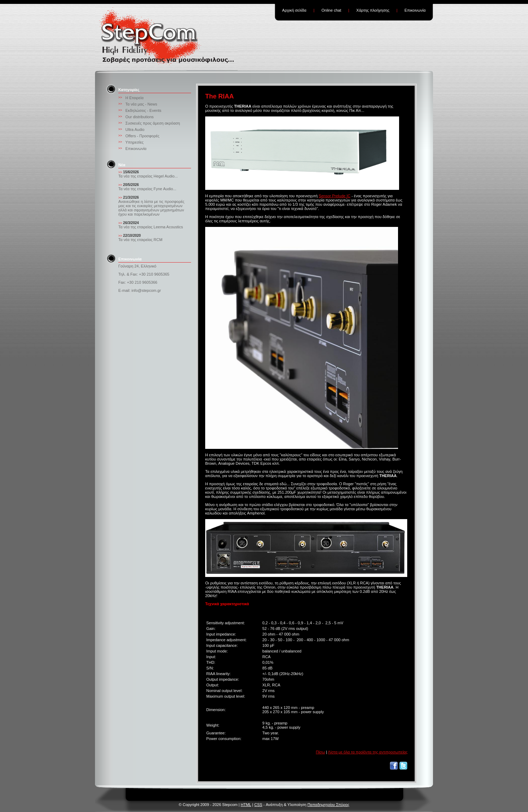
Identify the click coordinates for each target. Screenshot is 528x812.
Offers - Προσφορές (142, 136)
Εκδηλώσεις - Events (143, 110)
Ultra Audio (135, 130)
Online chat (331, 10)
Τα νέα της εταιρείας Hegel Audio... (148, 176)
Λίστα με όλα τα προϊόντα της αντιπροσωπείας (368, 752)
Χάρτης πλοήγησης (373, 10)
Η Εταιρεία (134, 98)
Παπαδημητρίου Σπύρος (328, 805)
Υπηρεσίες (135, 142)
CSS (258, 805)
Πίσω (320, 752)
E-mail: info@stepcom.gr (140, 290)
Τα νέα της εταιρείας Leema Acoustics (151, 227)
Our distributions (140, 117)
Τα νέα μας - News (141, 104)
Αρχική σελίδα (294, 10)
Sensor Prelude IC (334, 196)
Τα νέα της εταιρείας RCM (140, 240)
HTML (246, 805)
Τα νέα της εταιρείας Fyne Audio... (147, 189)
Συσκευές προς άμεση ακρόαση (153, 123)
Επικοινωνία (415, 10)
